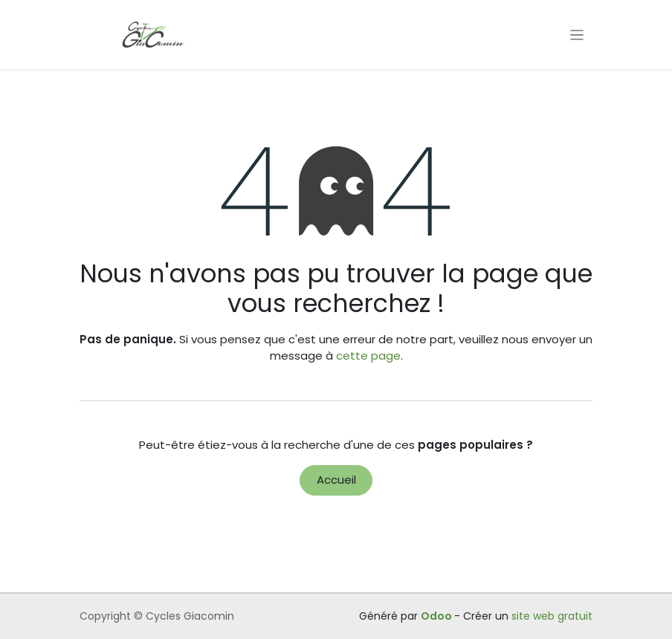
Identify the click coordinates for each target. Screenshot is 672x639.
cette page (368, 356)
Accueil (336, 480)
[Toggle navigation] (577, 35)
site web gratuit (552, 616)
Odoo (437, 616)
